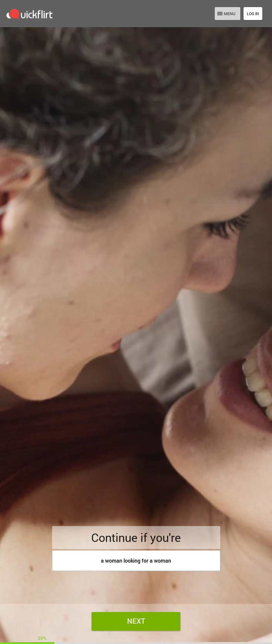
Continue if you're (136, 537)
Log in (253, 14)
